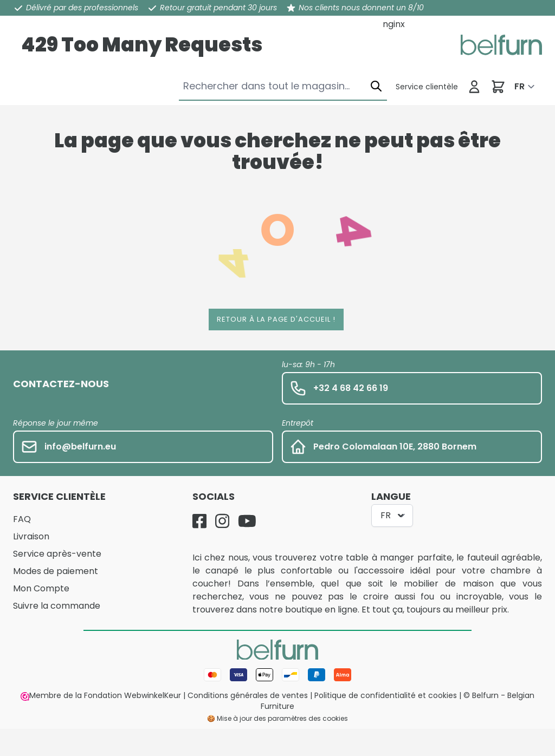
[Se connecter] (474, 87)
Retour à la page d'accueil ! (276, 319)
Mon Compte (41, 588)
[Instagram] (222, 521)
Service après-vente (57, 554)
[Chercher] (376, 86)
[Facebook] (199, 521)
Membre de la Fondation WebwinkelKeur (101, 695)
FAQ (22, 519)
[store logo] (501, 45)
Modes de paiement (56, 571)
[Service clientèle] (427, 87)
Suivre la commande (57, 606)
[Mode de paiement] (277, 675)
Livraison (31, 536)
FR (519, 86)
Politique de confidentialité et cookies (386, 695)
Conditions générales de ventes (248, 695)
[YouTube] (247, 521)
